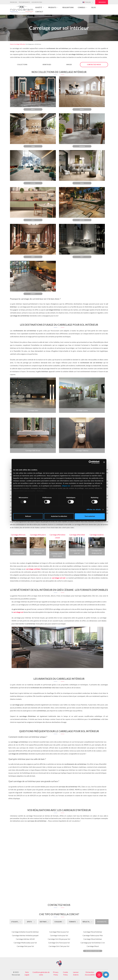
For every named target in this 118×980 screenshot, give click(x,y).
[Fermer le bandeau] (104, 462)
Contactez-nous (94, 65)
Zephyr (82, 220)
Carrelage (17, 44)
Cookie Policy (65, 973)
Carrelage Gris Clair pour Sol (59, 946)
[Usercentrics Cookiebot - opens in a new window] (90, 462)
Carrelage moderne (97, 535)
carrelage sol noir (59, 578)
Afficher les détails (94, 510)
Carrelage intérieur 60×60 (25, 939)
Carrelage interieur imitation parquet (25, 935)
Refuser (28, 516)
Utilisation (22, 44)
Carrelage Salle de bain (33, 451)
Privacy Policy (56, 973)
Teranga (82, 146)
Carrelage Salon (33, 410)
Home (12, 44)
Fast (82, 257)
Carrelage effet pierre (38, 535)
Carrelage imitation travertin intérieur (25, 932)
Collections (22, 65)
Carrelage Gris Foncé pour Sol (59, 943)
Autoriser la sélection (59, 516)
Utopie (33, 183)
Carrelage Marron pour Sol (59, 932)
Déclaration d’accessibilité (90, 973)
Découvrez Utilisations (93, 951)
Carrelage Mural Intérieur (93, 939)
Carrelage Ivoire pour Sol (59, 935)
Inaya (82, 183)
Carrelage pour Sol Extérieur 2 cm (93, 943)
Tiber (33, 146)
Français (87, 2)
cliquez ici (66, 486)
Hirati (82, 109)
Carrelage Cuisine (82, 410)
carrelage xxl (18, 612)
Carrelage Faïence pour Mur (93, 935)
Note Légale (27, 973)
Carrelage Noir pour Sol (25, 946)
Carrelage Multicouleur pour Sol (25, 943)
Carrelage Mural (93, 946)
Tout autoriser (90, 516)
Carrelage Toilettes (82, 451)
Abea (33, 257)
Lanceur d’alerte (76, 973)
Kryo (33, 109)
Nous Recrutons (37, 2)
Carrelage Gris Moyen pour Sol (59, 939)
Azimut (33, 294)
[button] (40, 7)
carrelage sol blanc (33, 569)
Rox (33, 220)
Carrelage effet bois (18, 535)
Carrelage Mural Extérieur (93, 932)
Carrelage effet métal (77, 535)
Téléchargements (24, 2)
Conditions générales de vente (41, 973)
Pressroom (13, 2)
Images (69, 65)
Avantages (47, 65)
